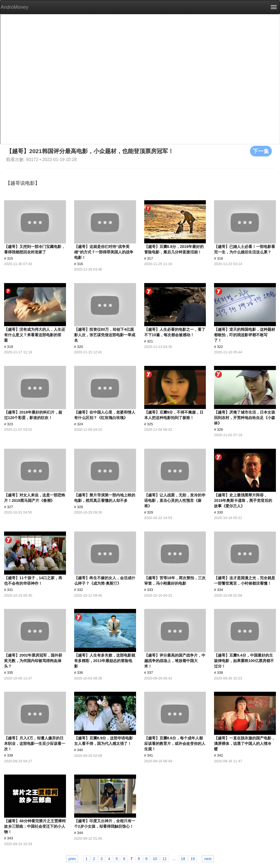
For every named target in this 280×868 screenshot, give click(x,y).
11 (165, 859)
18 (183, 859)
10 (155, 859)
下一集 (261, 151)
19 (193, 859)
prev (72, 859)
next (208, 859)
